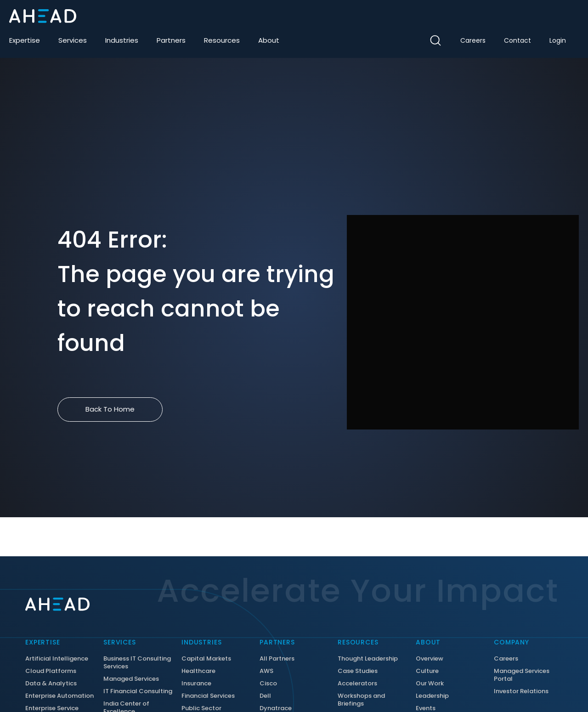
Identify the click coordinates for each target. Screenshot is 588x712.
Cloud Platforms (51, 671)
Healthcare (198, 671)
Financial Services (208, 696)
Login (558, 40)
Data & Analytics (51, 684)
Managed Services (131, 679)
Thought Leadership (368, 659)
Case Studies (358, 671)
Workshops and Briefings (361, 700)
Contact (517, 40)
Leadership (432, 696)
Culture (427, 671)
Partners (171, 40)
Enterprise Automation (59, 696)
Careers (473, 40)
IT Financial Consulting (138, 692)
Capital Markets (206, 659)
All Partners (277, 659)
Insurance (196, 684)
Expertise (25, 40)
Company (512, 642)
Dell (265, 696)
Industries (122, 40)
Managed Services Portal (522, 675)
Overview (430, 659)
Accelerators (357, 684)
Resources (222, 40)
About (269, 40)
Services (73, 40)
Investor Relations (521, 692)
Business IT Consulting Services (137, 663)
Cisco (268, 684)
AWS (266, 671)
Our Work (430, 684)
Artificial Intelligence (57, 659)
